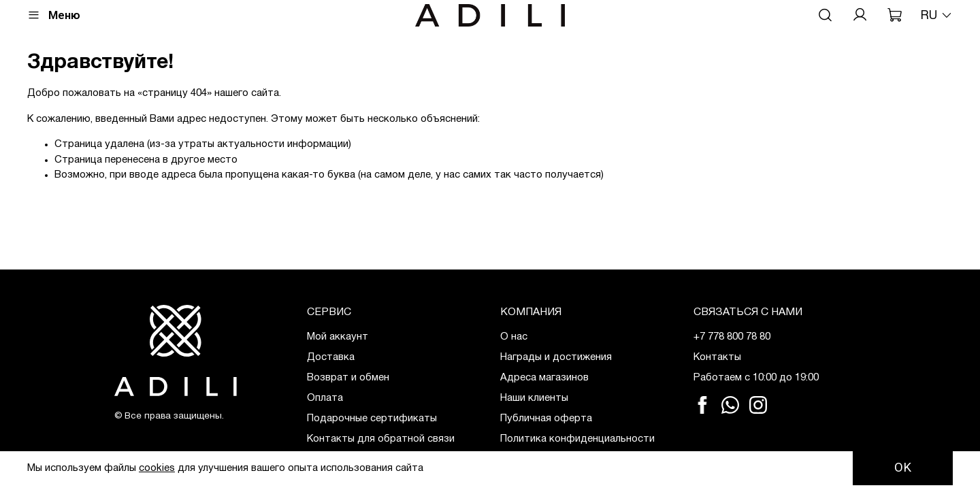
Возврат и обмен (348, 378)
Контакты (717, 357)
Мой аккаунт (338, 337)
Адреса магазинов (544, 378)
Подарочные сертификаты (372, 419)
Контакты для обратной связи (381, 439)
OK (903, 468)
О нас (514, 337)
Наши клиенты (534, 398)
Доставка (331, 357)
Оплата (325, 398)
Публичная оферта (546, 419)
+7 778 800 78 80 (732, 337)
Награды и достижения (556, 357)
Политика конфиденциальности (577, 439)
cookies (157, 468)
